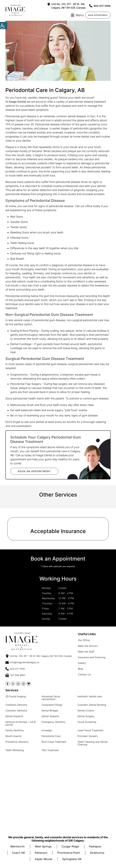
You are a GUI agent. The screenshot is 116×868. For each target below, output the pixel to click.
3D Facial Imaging (16, 696)
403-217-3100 (100, 6)
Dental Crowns (86, 711)
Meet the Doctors (88, 646)
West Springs (43, 846)
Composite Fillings (52, 705)
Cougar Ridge (70, 846)
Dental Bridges (50, 711)
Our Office (84, 640)
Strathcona (97, 853)
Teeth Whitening (15, 750)
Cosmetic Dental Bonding (92, 705)
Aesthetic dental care (90, 696)
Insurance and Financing (92, 657)
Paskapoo (95, 846)
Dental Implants (14, 716)
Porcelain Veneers (88, 736)
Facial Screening (87, 722)
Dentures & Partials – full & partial (21, 723)
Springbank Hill (72, 859)
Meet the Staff (86, 652)
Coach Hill (18, 853)
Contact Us (84, 674)
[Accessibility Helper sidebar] (4, 26)
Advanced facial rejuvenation (51, 698)
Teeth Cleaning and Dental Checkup (93, 743)
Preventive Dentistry (17, 742)
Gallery (82, 663)
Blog (80, 669)
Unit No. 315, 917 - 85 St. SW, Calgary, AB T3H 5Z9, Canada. (67, 6)
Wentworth (18, 846)
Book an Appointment (35, 471)
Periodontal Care (51, 736)
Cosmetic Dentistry (16, 711)
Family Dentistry (15, 730)
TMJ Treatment (50, 750)
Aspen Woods (43, 859)
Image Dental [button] (17, 102)
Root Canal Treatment (54, 742)
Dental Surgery (86, 716)
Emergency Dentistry (53, 722)
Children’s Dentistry (16, 705)
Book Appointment (98, 15)
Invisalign (47, 730)
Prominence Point (69, 853)
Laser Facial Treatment (90, 730)
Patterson (41, 853)
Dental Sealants (50, 716)
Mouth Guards (13, 736)
